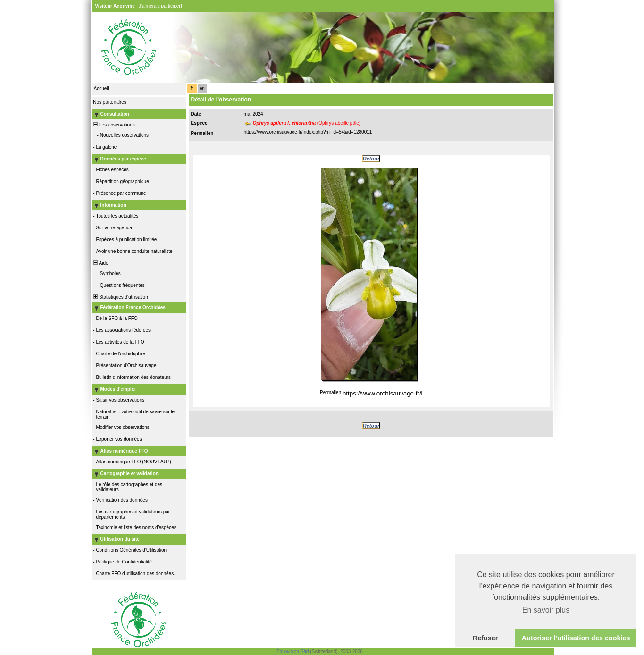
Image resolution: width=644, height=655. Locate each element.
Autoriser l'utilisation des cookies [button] (576, 638)
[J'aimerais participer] (159, 6)
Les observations (114, 125)
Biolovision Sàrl (293, 651)
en (202, 88)
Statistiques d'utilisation (120, 297)
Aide (100, 263)
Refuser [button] (485, 638)
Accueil (101, 88)
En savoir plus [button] (546, 610)
